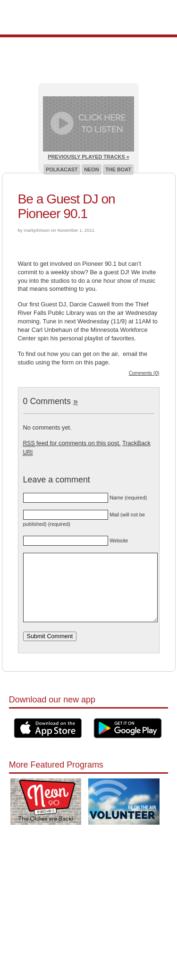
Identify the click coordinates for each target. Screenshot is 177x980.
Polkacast (62, 169)
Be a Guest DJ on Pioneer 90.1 (67, 206)
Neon (91, 169)
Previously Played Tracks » (88, 157)
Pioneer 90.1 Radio (88, 17)
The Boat (118, 169)
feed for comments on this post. (72, 443)
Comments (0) (144, 373)
